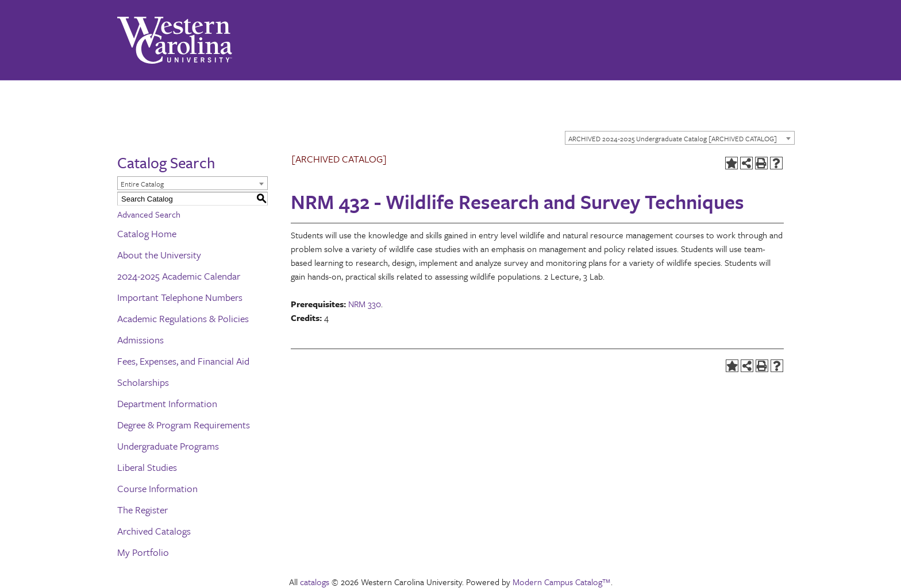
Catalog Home (147, 233)
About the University (159, 255)
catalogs (315, 582)
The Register (143, 510)
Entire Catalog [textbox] (142, 184)
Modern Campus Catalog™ (562, 582)
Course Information (157, 488)
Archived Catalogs (154, 531)
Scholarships (143, 382)
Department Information (167, 403)
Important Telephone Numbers (180, 297)
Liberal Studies (147, 467)
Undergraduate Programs (168, 446)
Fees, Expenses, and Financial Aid (183, 361)
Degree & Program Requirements (184, 425)
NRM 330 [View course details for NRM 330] (365, 304)
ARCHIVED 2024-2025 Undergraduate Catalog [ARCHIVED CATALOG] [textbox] (673, 138)
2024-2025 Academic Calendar (179, 276)
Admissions (140, 340)
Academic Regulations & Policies (183, 318)
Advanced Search (149, 214)
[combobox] (680, 138)
